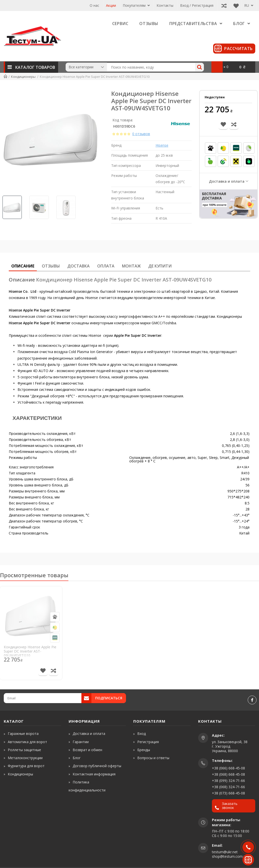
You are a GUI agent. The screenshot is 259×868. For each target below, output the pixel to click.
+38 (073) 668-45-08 (228, 793)
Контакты (165, 5)
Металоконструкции (25, 758)
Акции (111, 5)
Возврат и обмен (87, 750)
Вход (142, 734)
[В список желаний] (43, 671)
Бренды (144, 750)
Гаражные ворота (23, 734)
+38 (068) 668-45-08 (228, 774)
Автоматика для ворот (27, 742)
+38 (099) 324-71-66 (228, 781)
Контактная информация (94, 774)
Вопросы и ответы (153, 758)
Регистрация (148, 742)
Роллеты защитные (24, 750)
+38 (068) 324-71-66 (228, 787)
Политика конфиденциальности (87, 786)
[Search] (200, 67)
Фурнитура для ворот (26, 766)
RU (249, 5)
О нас (94, 5)
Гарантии (81, 742)
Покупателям (136, 5)
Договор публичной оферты (97, 766)
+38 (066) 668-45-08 (228, 768)
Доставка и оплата (227, 181)
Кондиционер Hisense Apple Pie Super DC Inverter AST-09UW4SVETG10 (30, 651)
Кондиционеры (20, 774)
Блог (77, 758)
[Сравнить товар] (53, 671)
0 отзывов (141, 134)
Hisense (162, 145)
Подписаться (109, 698)
